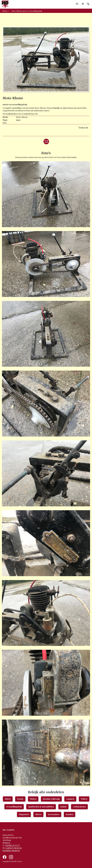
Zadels (63, 807)
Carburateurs (79, 807)
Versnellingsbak (14, 807)
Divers (38, 814)
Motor (8, 799)
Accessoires (54, 814)
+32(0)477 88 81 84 (13, 848)
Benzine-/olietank (51, 799)
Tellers (84, 799)
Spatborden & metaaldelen (41, 807)
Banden (69, 814)
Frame (20, 799)
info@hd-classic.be (11, 851)
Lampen (70, 799)
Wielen (33, 799)
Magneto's (24, 814)
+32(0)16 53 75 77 (12, 845)
